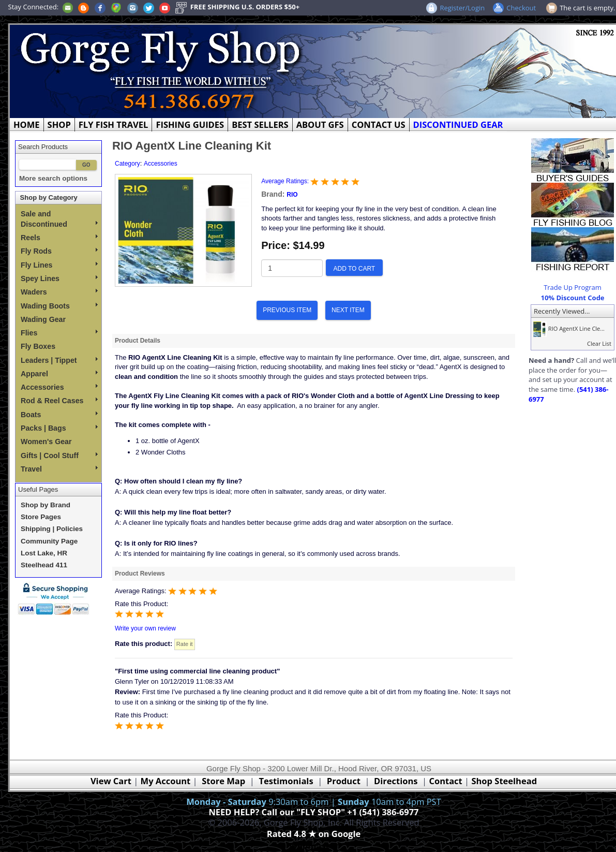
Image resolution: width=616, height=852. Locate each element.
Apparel (59, 374)
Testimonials (286, 781)
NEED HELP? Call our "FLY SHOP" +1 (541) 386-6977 (313, 812)
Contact (447, 781)
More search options (53, 178)
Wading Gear (43, 319)
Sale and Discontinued (59, 219)
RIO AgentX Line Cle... (568, 328)
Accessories (59, 387)
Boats (59, 415)
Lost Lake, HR (44, 553)
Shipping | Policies (52, 529)
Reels (59, 238)
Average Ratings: (286, 181)
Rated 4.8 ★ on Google (314, 834)
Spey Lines (59, 278)
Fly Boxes (38, 346)
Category (127, 164)
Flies (59, 333)
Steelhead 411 (44, 565)
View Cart (111, 781)
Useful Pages (38, 489)
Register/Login (462, 8)
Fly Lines (59, 265)
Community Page (49, 541)
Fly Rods (59, 251)
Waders (59, 292)
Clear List (599, 343)
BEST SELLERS (260, 124)
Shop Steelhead (504, 781)
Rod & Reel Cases (59, 401)
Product (344, 781)
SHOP (59, 124)
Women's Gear (46, 442)
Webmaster (314, 846)
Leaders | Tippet (59, 360)
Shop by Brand (46, 505)
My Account (166, 781)
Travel (59, 469)
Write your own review (145, 628)
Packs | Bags (59, 428)
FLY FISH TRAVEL (114, 124)
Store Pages (41, 517)
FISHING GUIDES (190, 124)
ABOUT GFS (320, 124)
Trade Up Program (573, 287)
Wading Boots (59, 306)
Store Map (223, 781)
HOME (27, 124)
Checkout (521, 8)
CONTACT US (379, 124)
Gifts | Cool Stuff (59, 456)
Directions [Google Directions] (396, 781)
